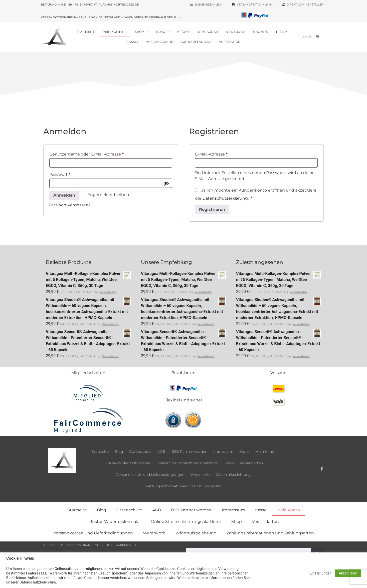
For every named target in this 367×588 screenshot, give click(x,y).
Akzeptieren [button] (348, 573)
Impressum (223, 452)
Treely (281, 32)
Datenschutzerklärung (225, 198)
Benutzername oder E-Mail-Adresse (98, 153)
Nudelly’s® (236, 32)
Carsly (132, 42)
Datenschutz (140, 452)
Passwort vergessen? (70, 205)
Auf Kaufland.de (196, 42)
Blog (163, 32)
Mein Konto (115, 32)
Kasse (244, 452)
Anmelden (64, 195)
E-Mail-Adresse (223, 153)
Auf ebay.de (229, 42)
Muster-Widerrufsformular (128, 463)
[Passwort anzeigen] (166, 183)
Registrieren (212, 209)
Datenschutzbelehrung (38, 582)
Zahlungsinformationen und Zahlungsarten (184, 486)
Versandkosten (108, 292)
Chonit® (261, 32)
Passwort (71, 174)
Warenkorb (200, 475)
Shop (142, 32)
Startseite (86, 32)
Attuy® (183, 32)
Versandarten (251, 463)
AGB (161, 452)
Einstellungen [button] (321, 573)
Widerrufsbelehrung (233, 475)
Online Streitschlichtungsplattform (188, 463)
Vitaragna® (208, 32)
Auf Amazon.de (159, 42)
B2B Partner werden (189, 452)
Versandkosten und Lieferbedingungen (150, 475)
